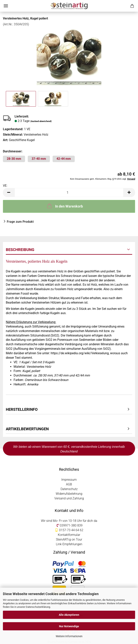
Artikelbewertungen (27, 429)
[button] (9, 193)
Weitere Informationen (69, 636)
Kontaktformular (69, 535)
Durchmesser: (13, 151)
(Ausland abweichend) (41, 121)
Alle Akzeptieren (69, 615)
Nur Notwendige (69, 626)
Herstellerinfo (22, 409)
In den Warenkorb (65, 206)
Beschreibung (20, 250)
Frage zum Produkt (20, 222)
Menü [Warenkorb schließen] (6, 6)
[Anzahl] (69, 193)
